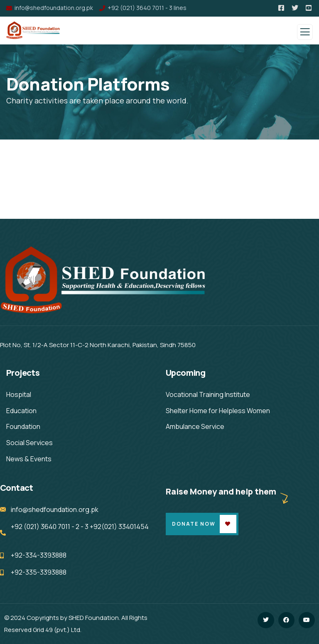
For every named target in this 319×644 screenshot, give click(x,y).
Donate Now (194, 524)
